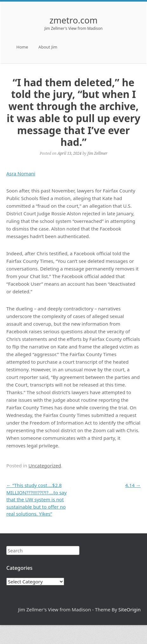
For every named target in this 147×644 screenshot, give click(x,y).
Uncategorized (45, 465)
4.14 (133, 485)
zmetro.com (74, 20)
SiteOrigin (130, 609)
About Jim (48, 47)
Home (22, 47)
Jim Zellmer (97, 153)
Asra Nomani (21, 173)
